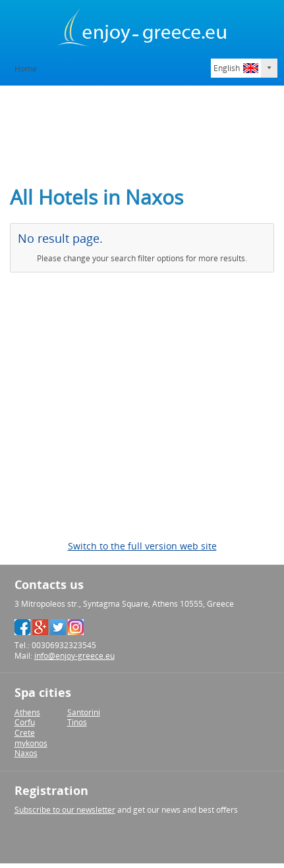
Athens (27, 712)
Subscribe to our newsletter (65, 810)
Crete (25, 733)
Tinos (77, 722)
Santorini (84, 712)
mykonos (31, 743)
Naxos (26, 753)
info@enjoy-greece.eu (74, 656)
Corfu (25, 722)
